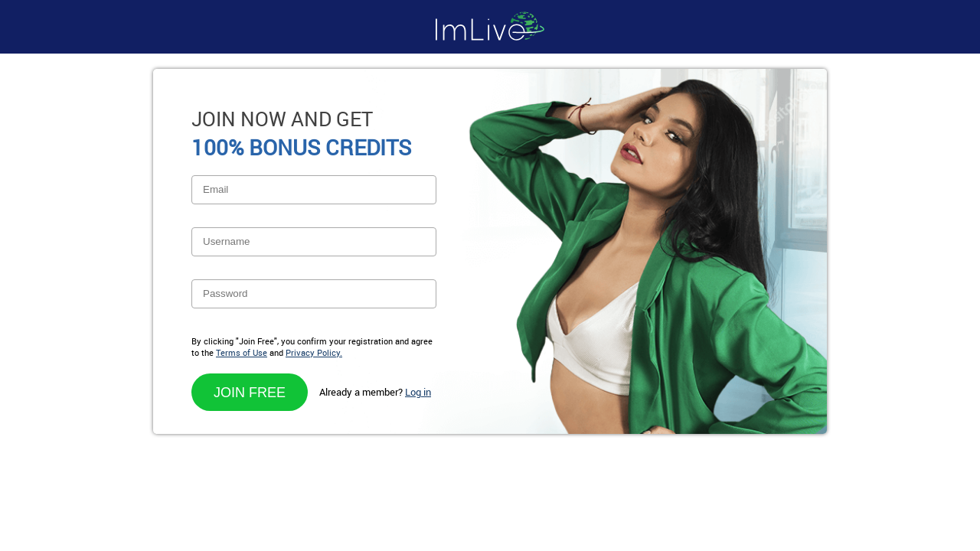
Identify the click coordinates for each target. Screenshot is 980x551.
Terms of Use (242, 352)
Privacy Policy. (314, 352)
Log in (418, 392)
